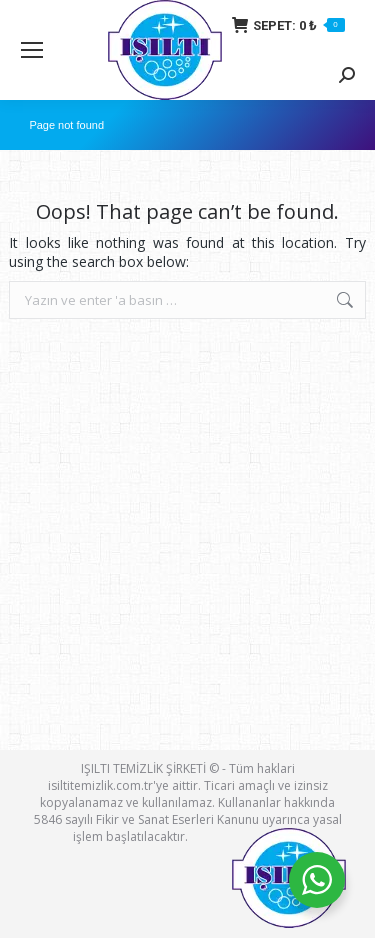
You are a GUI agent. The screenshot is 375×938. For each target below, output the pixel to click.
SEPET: (288, 25)
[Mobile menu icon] (32, 50)
